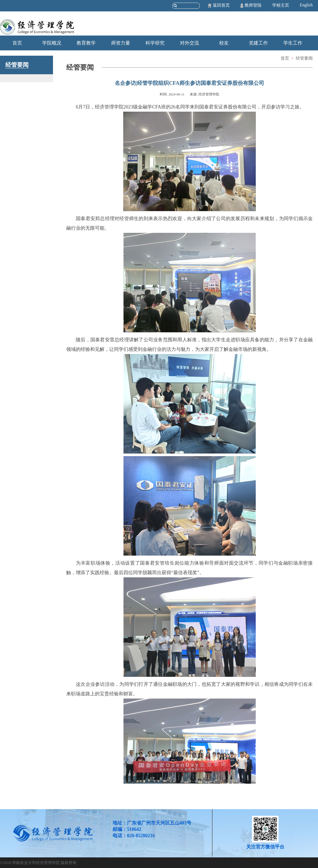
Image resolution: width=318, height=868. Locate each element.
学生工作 (293, 43)
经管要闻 (304, 58)
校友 (224, 43)
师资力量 (121, 43)
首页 (17, 43)
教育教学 (86, 43)
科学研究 (155, 43)
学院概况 (52, 43)
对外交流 (189, 43)
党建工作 (258, 43)
